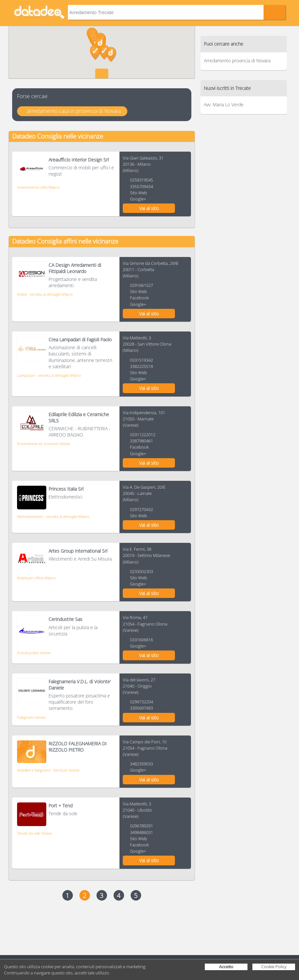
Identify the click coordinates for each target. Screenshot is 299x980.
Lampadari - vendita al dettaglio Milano (49, 375)
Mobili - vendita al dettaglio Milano (45, 294)
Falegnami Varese (31, 717)
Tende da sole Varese (34, 833)
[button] (111, 54)
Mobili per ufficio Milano (36, 578)
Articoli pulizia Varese (34, 653)
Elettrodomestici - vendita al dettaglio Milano (53, 516)
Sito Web (139, 193)
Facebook (139, 298)
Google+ (138, 199)
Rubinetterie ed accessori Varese (43, 444)
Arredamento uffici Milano (38, 187)
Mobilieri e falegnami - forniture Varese (48, 770)
